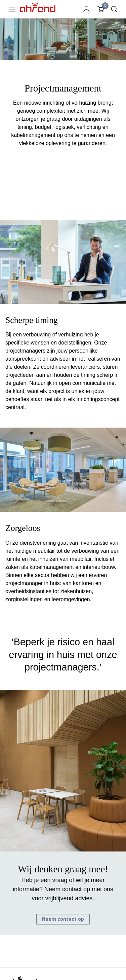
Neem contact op (63, 919)
